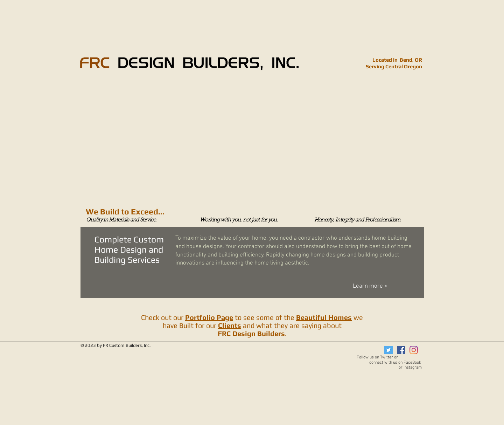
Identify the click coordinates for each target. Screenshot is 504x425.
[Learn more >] (384, 287)
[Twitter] (388, 350)
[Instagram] (414, 350)
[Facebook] (401, 350)
